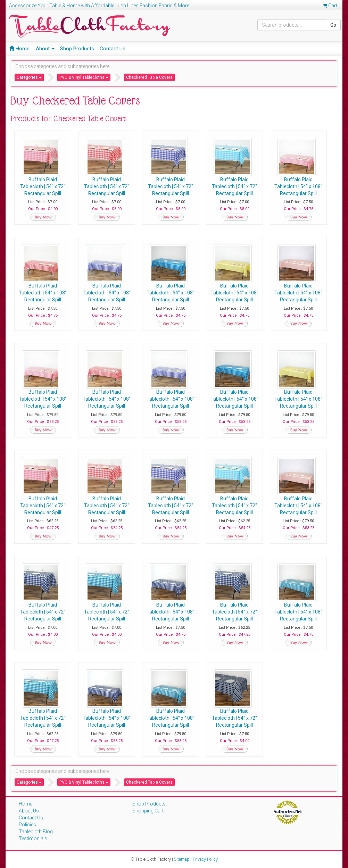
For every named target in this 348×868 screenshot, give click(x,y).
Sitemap (182, 859)
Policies (27, 825)
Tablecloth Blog (36, 832)
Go (333, 25)
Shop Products (77, 49)
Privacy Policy (205, 859)
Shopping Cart (148, 811)
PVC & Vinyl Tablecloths (84, 77)
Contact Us (113, 49)
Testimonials (33, 838)
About (45, 49)
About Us (29, 811)
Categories (29, 77)
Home (19, 49)
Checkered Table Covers (149, 77)
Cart (330, 6)
